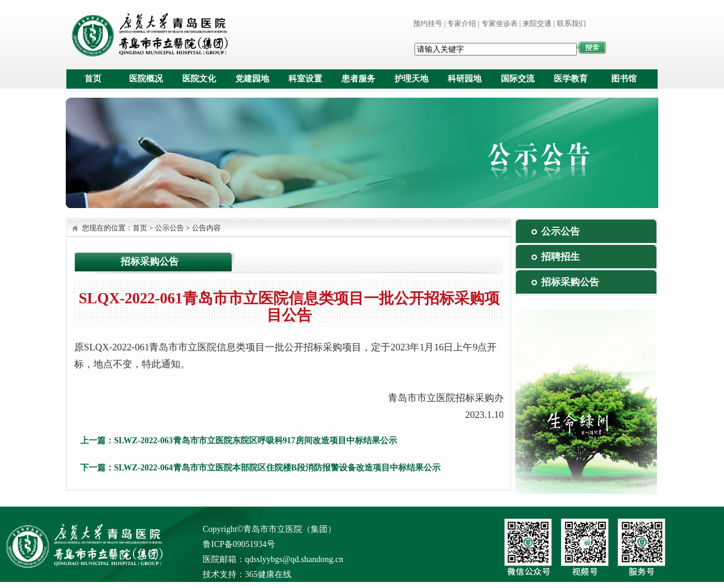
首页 (93, 79)
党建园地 (252, 79)
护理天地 (411, 79)
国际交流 (518, 79)
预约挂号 (428, 24)
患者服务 (358, 79)
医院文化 (199, 79)
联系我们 (571, 24)
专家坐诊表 (500, 24)
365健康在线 (268, 574)
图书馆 (624, 79)
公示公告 (170, 228)
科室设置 (305, 79)
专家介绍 (462, 24)
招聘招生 (560, 257)
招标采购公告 (570, 282)
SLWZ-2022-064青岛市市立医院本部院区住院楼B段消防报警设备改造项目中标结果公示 (277, 468)
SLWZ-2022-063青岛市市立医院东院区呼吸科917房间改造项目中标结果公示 (256, 441)
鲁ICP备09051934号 (239, 544)
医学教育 (571, 79)
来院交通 (537, 24)
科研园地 (465, 79)
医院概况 (146, 79)
